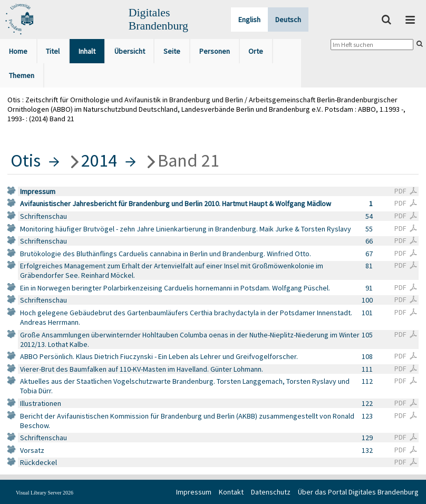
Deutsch (288, 20)
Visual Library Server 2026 (45, 493)
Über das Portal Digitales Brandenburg (358, 492)
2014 (99, 160)
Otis (26, 160)
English (249, 20)
